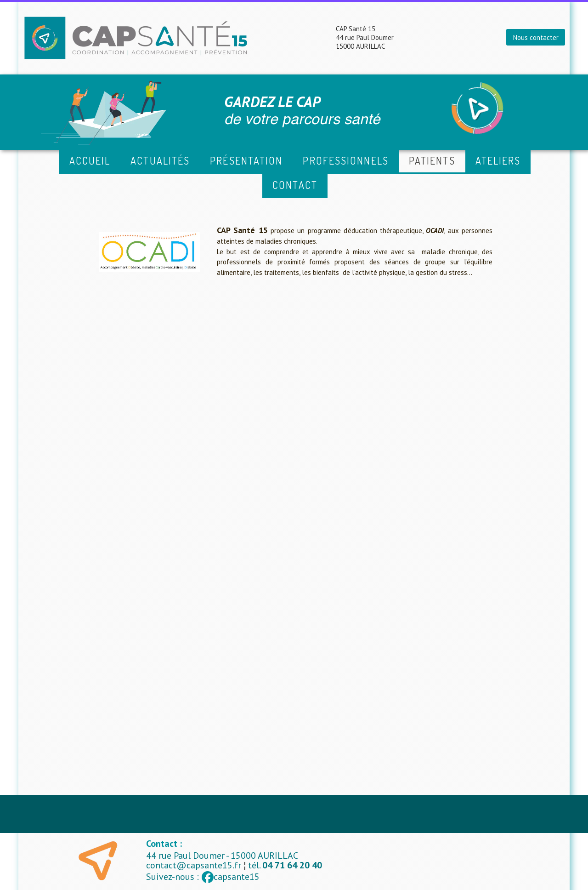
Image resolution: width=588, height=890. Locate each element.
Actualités (160, 160)
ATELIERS (498, 160)
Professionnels (345, 160)
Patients (432, 160)
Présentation (246, 160)
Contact (295, 185)
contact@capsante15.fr (194, 865)
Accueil (90, 160)
